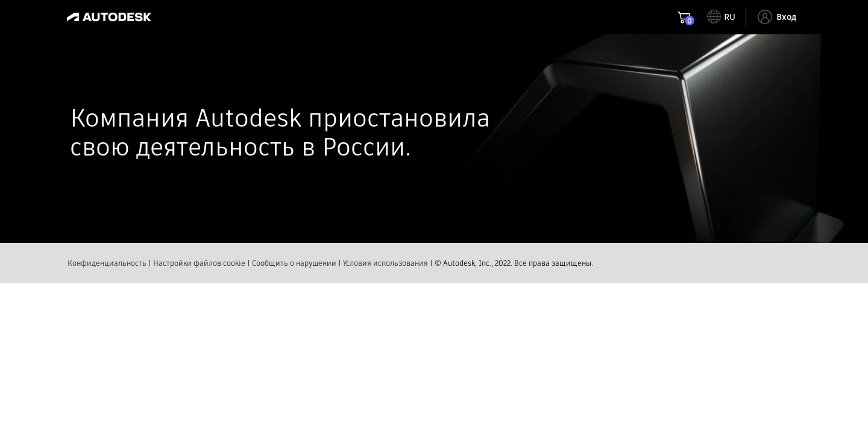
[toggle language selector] (721, 17)
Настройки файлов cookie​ (199, 288)
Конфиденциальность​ (107, 288)
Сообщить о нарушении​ (294, 288)
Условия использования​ (385, 288)
